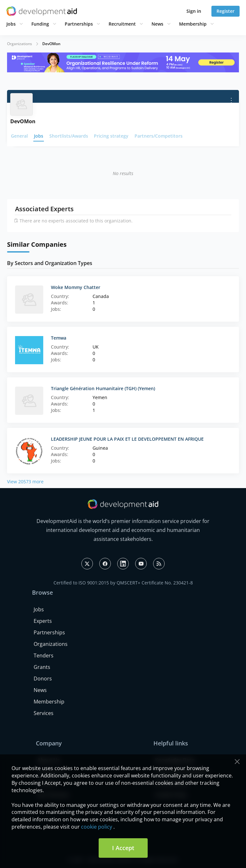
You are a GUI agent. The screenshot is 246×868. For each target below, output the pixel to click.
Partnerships (79, 24)
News (157, 24)
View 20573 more (25, 482)
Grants (42, 667)
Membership (193, 24)
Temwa (59, 338)
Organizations (20, 44)
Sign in (194, 11)
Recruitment (122, 24)
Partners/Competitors (159, 136)
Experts (43, 621)
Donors (43, 679)
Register (225, 11)
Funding (40, 24)
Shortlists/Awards (69, 136)
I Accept (123, 848)
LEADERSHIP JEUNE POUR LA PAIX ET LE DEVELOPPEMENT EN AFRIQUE (127, 439)
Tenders (44, 655)
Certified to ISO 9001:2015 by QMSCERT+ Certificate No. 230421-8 (123, 583)
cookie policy (97, 827)
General (19, 136)
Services (44, 713)
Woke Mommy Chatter (76, 287)
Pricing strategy (111, 136)
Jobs (11, 24)
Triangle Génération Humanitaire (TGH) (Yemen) (103, 388)
